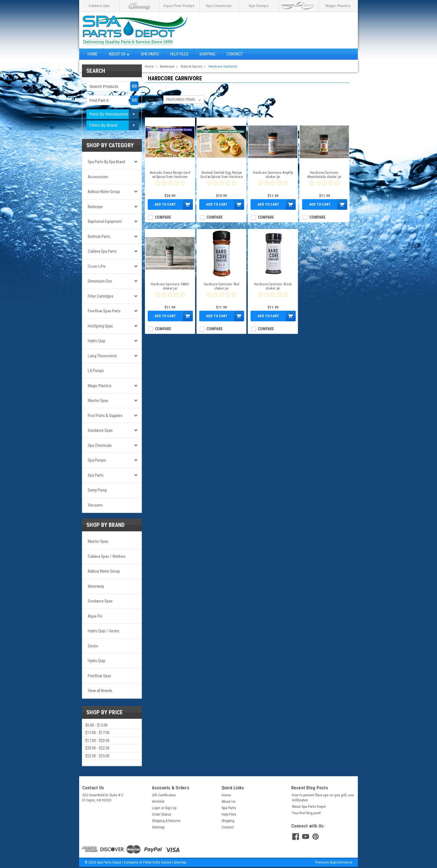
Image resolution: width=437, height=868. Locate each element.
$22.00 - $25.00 (97, 756)
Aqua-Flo (95, 616)
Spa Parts (150, 54)
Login (156, 808)
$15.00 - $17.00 (97, 733)
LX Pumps (96, 371)
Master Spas (98, 401)
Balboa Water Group (104, 192)
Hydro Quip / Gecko (104, 631)
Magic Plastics (338, 6)
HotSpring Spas (100, 326)
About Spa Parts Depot (309, 807)
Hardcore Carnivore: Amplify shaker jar (273, 175)
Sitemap (158, 827)
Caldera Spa (99, 6)
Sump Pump (97, 490)
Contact (235, 54)
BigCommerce (341, 862)
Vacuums (95, 505)
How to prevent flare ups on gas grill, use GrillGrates (323, 798)
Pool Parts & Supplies (105, 416)
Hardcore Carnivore (223, 67)
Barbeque (95, 207)
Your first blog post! (306, 813)
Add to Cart (165, 204)
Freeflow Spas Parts (104, 311)
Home (93, 54)
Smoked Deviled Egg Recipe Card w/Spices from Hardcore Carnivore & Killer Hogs (221, 175)
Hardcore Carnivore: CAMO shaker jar (170, 286)
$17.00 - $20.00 (97, 741)
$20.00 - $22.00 (97, 748)
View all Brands (100, 691)
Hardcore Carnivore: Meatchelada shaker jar (325, 175)
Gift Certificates (164, 795)
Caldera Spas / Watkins (107, 556)
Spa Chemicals (219, 6)
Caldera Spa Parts (102, 251)
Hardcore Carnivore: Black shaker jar (273, 286)
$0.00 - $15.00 (96, 725)
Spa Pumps (258, 6)
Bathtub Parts (99, 237)
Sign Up (171, 808)
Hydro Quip (97, 341)
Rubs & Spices (191, 67)
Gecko (93, 646)
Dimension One (100, 281)
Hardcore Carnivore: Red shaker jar (221, 286)
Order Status (162, 814)
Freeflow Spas (99, 676)
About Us (119, 54)
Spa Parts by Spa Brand (106, 162)
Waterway (96, 586)
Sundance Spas (100, 430)
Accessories (98, 177)
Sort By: (154, 99)
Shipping (207, 54)
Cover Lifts (97, 266)
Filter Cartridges (101, 296)
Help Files (179, 54)
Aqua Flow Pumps (179, 6)
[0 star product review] (170, 186)
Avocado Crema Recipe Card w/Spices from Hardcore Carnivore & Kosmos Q (170, 175)
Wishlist (158, 802)
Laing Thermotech (102, 356)
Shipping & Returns (166, 821)
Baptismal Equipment (105, 221)
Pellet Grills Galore (157, 862)
